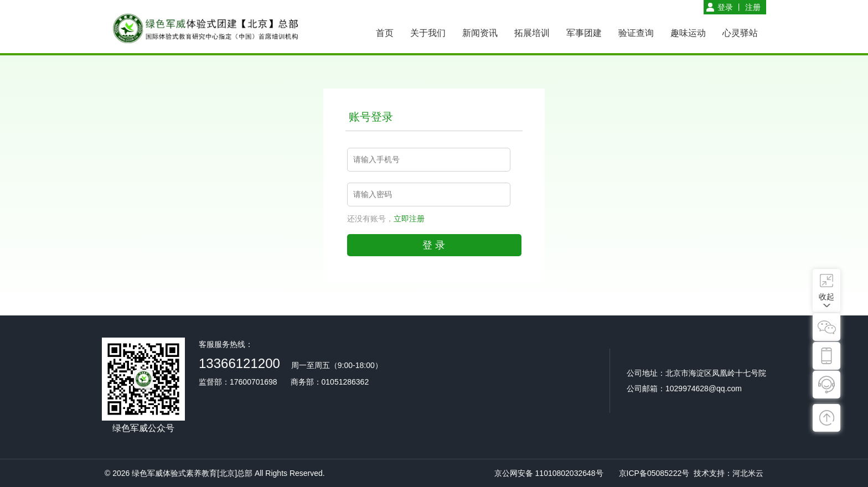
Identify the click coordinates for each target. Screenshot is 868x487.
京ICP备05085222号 (654, 473)
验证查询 (636, 33)
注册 (753, 7)
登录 (725, 7)
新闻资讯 (480, 33)
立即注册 (409, 219)
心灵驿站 (740, 33)
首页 (385, 33)
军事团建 (584, 33)
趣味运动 (688, 33)
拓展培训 (532, 33)
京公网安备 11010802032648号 (549, 473)
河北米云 (748, 473)
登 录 (434, 245)
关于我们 (428, 33)
